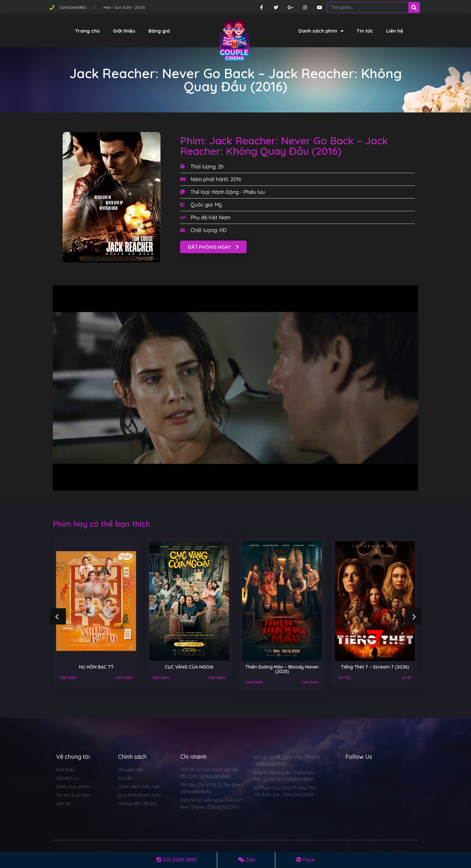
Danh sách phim (321, 31)
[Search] (414, 7)
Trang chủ (87, 31)
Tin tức (365, 31)
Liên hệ (395, 31)
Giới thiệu (124, 31)
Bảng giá (159, 31)
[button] (213, 247)
